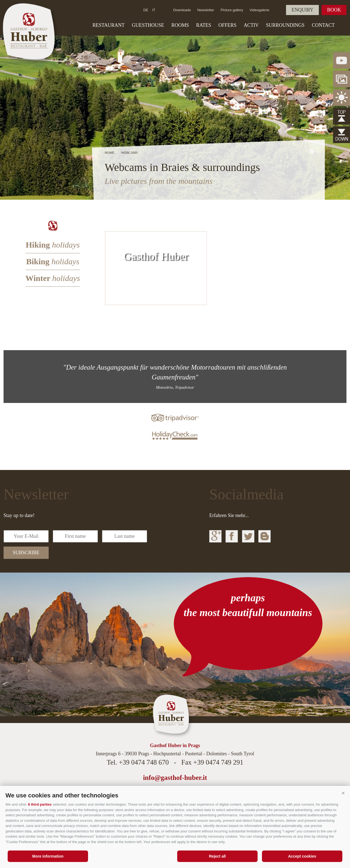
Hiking (53, 245)
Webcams (129, 153)
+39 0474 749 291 (218, 762)
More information (48, 856)
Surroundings (285, 25)
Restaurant (109, 25)
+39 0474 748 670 (144, 762)
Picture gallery (232, 10)
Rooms (180, 25)
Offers (227, 25)
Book (334, 10)
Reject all (217, 856)
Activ (251, 25)
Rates (204, 25)
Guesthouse (148, 25)
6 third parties (40, 804)
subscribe (26, 553)
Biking (53, 261)
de (146, 10)
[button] (343, 793)
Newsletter (206, 10)
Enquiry (302, 10)
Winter (53, 278)
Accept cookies (302, 856)
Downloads (182, 10)
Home (110, 153)
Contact (323, 25)
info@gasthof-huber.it (175, 778)
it (154, 10)
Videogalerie (259, 10)
